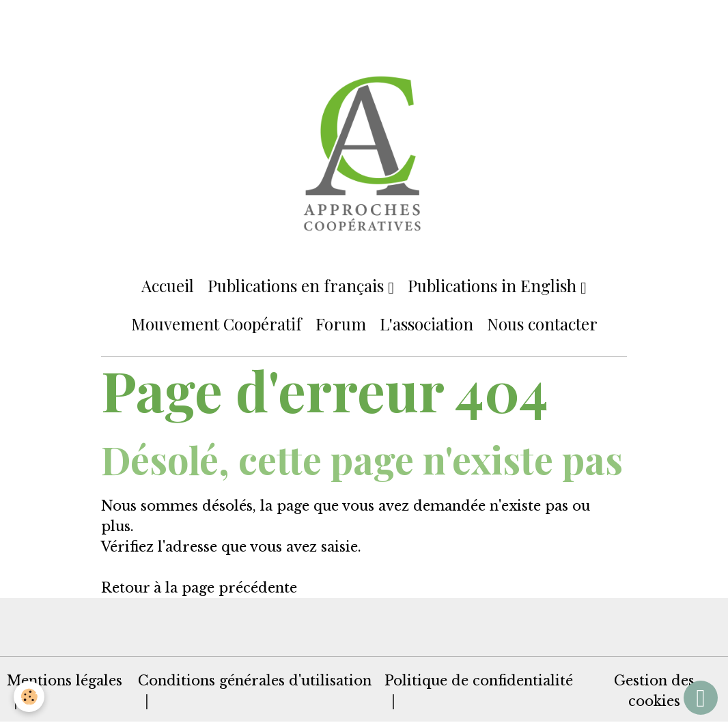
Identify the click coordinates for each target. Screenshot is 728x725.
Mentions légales (65, 681)
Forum (341, 324)
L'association (426, 324)
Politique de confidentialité (479, 681)
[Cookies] (29, 697)
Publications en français (298, 285)
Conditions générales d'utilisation (255, 681)
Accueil (168, 285)
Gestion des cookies (654, 691)
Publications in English (494, 285)
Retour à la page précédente (199, 588)
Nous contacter (542, 324)
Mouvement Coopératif (216, 324)
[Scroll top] (701, 698)
